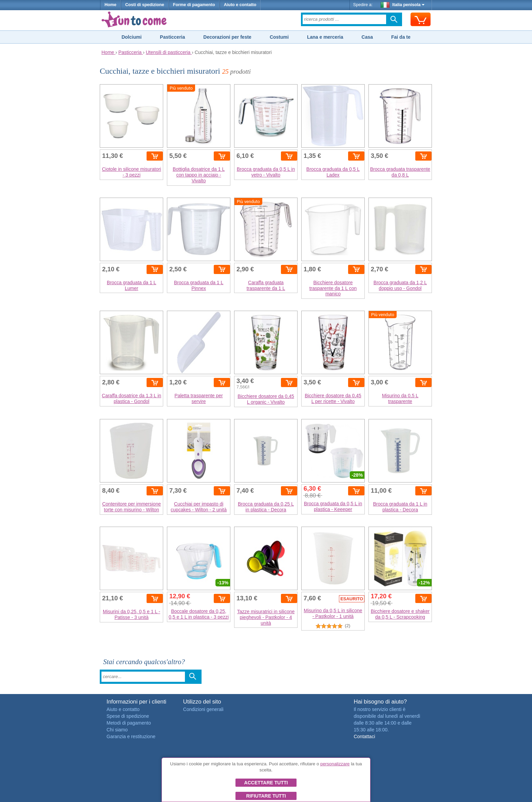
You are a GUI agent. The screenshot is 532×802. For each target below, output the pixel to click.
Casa (367, 37)
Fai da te (401, 37)
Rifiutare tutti (266, 796)
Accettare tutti (266, 783)
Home (110, 5)
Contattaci (364, 736)
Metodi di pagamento (129, 723)
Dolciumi (131, 37)
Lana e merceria (325, 37)
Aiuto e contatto (240, 5)
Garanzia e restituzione (131, 736)
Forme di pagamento (194, 5)
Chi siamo (117, 730)
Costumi (279, 37)
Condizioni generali (203, 709)
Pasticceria (172, 37)
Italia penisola (403, 5)
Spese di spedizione (128, 716)
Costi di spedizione (145, 5)
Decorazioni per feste (227, 37)
